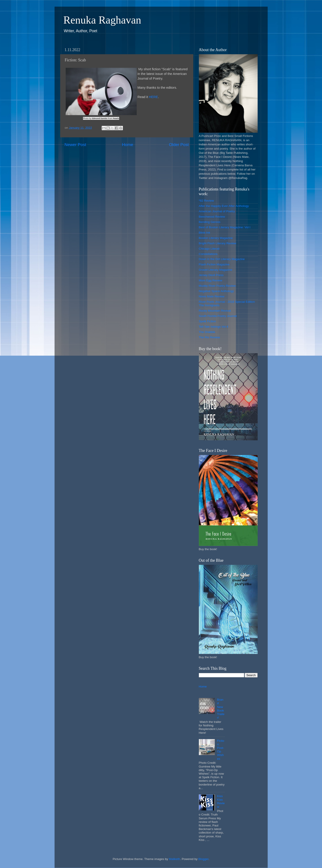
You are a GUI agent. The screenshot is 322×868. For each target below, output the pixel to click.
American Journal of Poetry (217, 211)
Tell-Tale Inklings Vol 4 (214, 327)
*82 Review (206, 201)
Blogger (203, 859)
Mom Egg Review (211, 280)
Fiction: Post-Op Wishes (221, 750)
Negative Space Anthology (216, 291)
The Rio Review (209, 337)
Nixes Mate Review (212, 296)
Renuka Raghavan (102, 20)
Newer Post (75, 145)
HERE (153, 97)
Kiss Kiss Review (221, 802)
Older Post (179, 145)
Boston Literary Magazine (216, 238)
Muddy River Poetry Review (217, 286)
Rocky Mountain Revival (215, 311)
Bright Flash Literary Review (218, 243)
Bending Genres (210, 222)
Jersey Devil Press (211, 275)
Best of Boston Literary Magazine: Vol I (225, 227)
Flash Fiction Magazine (214, 264)
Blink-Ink (205, 233)
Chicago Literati (209, 249)
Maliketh (174, 859)
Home (128, 145)
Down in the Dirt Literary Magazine (222, 259)
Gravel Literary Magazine (216, 270)
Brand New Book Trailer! (221, 709)
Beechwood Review (212, 217)
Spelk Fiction (207, 321)
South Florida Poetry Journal (218, 316)
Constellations (208, 254)
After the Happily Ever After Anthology (224, 206)
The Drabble (207, 332)
